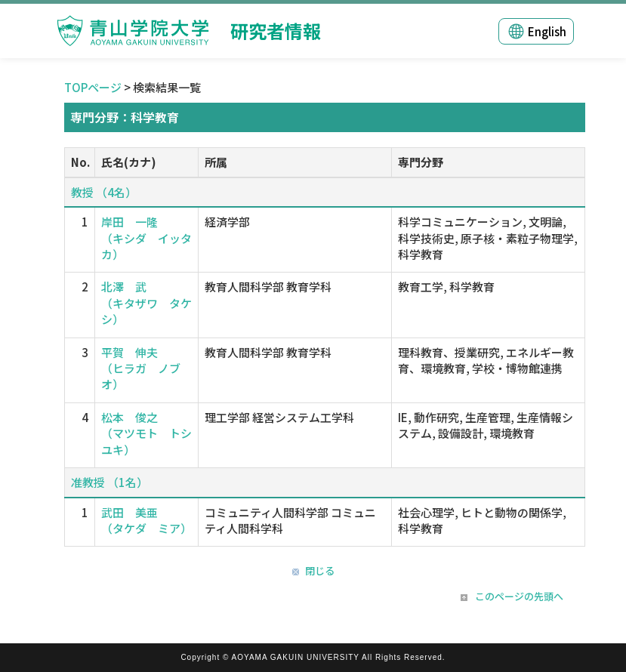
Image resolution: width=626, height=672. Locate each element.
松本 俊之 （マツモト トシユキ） (146, 433)
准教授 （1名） (109, 482)
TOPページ (93, 87)
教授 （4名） (104, 192)
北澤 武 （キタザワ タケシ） (146, 303)
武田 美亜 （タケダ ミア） (146, 520)
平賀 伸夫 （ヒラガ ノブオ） (141, 368)
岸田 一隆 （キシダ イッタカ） (146, 238)
